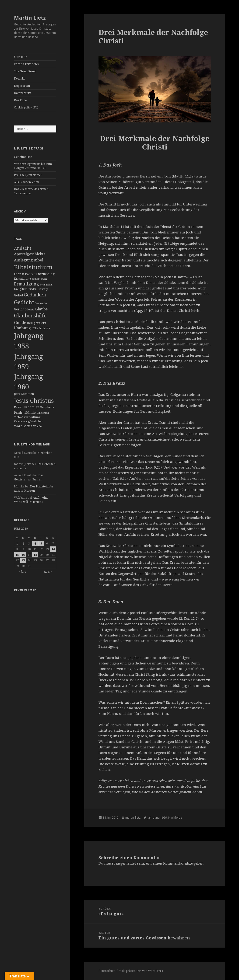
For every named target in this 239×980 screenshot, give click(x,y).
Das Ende (20, 100)
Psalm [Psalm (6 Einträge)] (19, 412)
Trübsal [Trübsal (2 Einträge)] (19, 417)
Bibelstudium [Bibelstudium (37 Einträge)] (33, 267)
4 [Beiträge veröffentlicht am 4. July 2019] (35, 544)
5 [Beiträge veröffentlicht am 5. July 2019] (41, 544)
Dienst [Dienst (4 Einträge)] (19, 274)
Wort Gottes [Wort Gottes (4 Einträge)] (23, 426)
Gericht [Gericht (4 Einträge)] (20, 309)
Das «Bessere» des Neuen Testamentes (31, 191)
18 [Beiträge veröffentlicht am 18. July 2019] (35, 555)
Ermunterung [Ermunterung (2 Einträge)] (39, 279)
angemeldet (126, 863)
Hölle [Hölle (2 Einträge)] (35, 328)
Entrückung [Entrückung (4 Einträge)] (45, 274)
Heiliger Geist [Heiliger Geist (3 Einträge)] (37, 323)
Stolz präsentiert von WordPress (141, 971)
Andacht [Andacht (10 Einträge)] (23, 248)
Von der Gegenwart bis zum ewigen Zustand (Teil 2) (33, 166)
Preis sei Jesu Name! (28, 175)
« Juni (22, 572)
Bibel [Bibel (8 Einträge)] (38, 260)
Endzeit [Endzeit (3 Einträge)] (30, 274)
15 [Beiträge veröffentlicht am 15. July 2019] (17, 555)
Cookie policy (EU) (26, 107)
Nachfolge (175, 818)
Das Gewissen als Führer (29, 477)
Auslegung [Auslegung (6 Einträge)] (23, 260)
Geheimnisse (23, 157)
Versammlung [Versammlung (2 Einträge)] (22, 421)
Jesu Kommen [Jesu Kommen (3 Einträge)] (24, 394)
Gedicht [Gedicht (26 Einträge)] (24, 302)
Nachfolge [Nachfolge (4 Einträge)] (31, 407)
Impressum (22, 86)
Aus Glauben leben (26, 182)
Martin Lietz (30, 17)
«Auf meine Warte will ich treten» (31, 500)
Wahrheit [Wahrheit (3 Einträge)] (37, 421)
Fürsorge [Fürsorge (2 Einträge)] (43, 289)
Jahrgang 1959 (157, 818)
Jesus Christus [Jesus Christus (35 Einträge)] (34, 400)
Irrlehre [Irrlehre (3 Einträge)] (44, 328)
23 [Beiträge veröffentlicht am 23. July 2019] (23, 560)
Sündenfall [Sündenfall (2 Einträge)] (43, 413)
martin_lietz (133, 818)
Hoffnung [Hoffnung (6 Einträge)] (22, 328)
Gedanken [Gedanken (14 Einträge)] (35, 295)
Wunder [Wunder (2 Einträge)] (38, 426)
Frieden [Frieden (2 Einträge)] (32, 289)
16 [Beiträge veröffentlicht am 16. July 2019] (23, 555)
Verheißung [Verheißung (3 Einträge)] (32, 417)
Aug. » (48, 572)
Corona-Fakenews (26, 64)
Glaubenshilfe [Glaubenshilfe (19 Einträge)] (30, 315)
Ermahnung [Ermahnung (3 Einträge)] (23, 279)
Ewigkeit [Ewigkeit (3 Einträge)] (20, 289)
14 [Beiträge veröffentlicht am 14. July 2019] (53, 549)
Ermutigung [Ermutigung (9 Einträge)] (26, 284)
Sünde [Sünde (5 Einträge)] (30, 412)
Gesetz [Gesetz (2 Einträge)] (30, 309)
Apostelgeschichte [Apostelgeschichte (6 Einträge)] (30, 254)
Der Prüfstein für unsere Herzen (34, 488)
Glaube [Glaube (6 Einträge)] (41, 309)
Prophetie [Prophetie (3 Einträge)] (47, 407)
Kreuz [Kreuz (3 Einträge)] (18, 407)
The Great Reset (25, 71)
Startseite (21, 57)
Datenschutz (22, 93)
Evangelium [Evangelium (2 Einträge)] (46, 285)
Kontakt (19, 78)
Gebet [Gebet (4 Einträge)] (19, 295)
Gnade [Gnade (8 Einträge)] (20, 322)
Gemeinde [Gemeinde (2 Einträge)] (41, 303)
